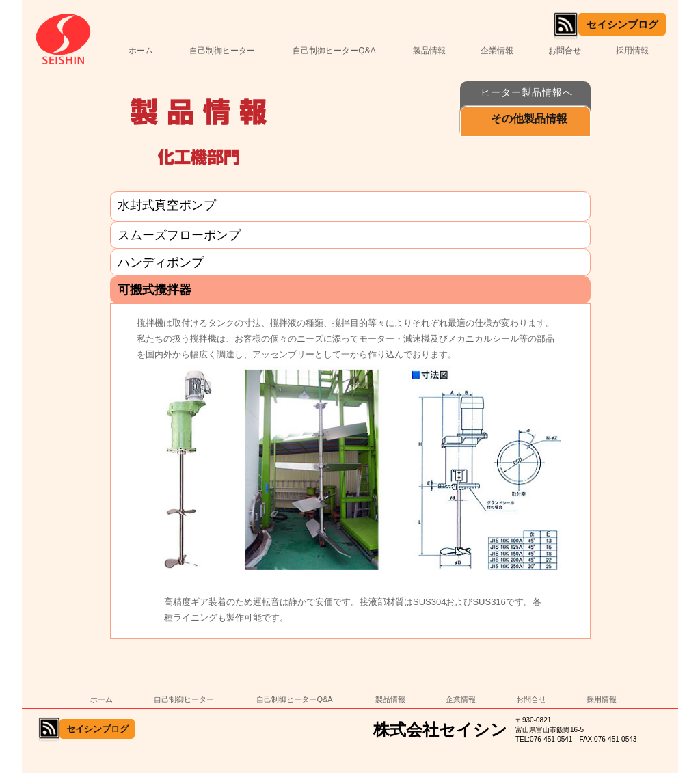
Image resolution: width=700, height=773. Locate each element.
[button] (525, 121)
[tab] (350, 206)
